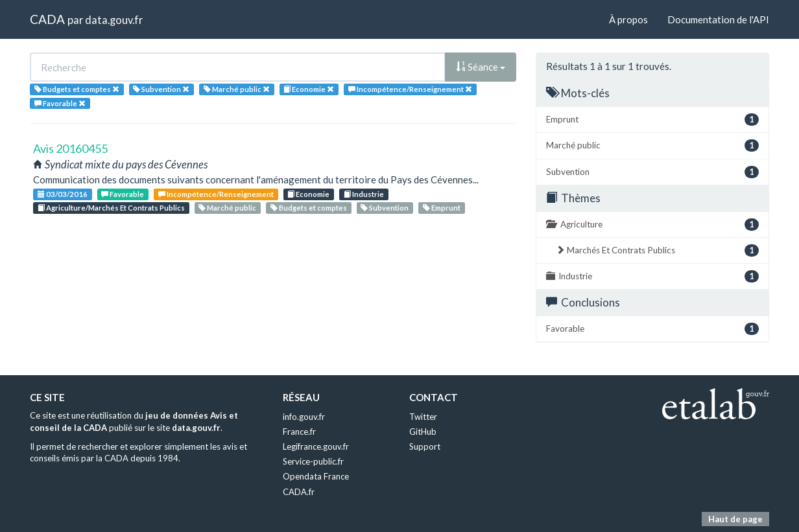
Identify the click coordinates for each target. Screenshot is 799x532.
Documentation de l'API (718, 19)
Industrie (364, 194)
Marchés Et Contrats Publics (657, 250)
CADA (47, 19)
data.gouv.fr (114, 20)
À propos (628, 19)
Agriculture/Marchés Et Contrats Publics (111, 208)
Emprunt (442, 208)
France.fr (299, 432)
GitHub (423, 432)
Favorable (123, 194)
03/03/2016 (63, 194)
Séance (481, 67)
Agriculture (652, 225)
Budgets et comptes (309, 208)
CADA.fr (299, 492)
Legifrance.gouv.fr (316, 446)
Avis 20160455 (70, 148)
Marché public (227, 208)
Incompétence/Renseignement (216, 194)
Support (425, 446)
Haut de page (735, 519)
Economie (308, 194)
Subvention (385, 208)
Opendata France (316, 476)
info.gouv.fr (304, 417)
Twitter (423, 417)
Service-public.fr (313, 461)
